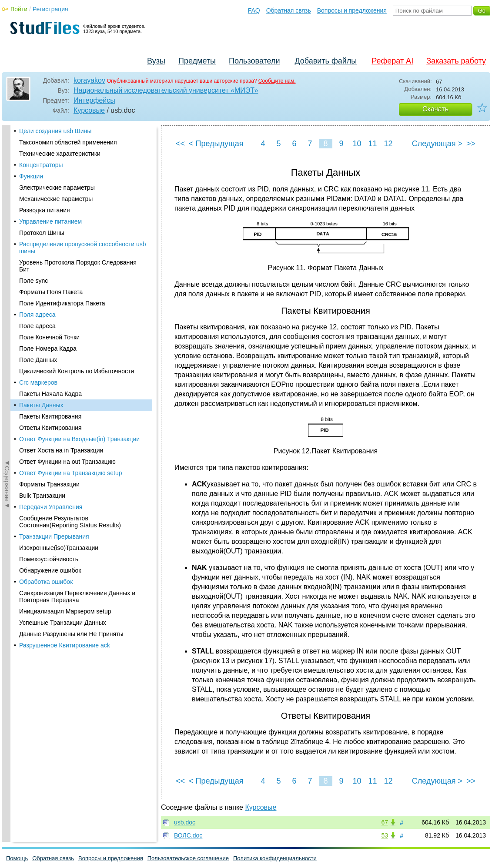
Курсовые (89, 110)
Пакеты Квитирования (50, 195)
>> (471, 144)
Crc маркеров (38, 161)
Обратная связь (289, 10)
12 (388, 144)
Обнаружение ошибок (50, 349)
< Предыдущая (216, 144)
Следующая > (437, 144)
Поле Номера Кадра (48, 127)
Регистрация (50, 9)
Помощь (17, 858)
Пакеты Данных (41, 184)
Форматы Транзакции (49, 263)
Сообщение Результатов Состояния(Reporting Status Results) (70, 301)
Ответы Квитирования (50, 207)
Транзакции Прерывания (54, 315)
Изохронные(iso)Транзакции (59, 327)
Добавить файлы (326, 61)
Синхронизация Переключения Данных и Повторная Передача (77, 375)
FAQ (254, 10)
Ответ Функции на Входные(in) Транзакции (79, 218)
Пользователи (254, 61)
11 (372, 144)
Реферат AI (392, 61)
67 (385, 822)
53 (385, 835)
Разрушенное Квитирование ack (65, 424)
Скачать (435, 109)
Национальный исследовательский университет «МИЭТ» (166, 90)
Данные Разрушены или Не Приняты (71, 413)
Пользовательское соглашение (188, 858)
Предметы (197, 61)
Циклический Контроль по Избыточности (77, 150)
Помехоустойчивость (49, 338)
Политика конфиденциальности (275, 858)
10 (357, 144)
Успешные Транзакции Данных (63, 402)
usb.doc (185, 822)
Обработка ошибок (46, 361)
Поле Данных (38, 139)
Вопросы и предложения (352, 10)
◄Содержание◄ (7, 278)
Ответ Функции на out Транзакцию (67, 241)
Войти (19, 9)
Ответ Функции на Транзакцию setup (71, 252)
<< (180, 144)
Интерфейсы (94, 100)
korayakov (89, 80)
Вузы (156, 61)
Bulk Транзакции (42, 275)
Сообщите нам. (277, 81)
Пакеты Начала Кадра (50, 173)
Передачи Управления (51, 286)
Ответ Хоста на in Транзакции (61, 229)
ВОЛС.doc (188, 835)
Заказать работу (456, 61)
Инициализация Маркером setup (65, 390)
